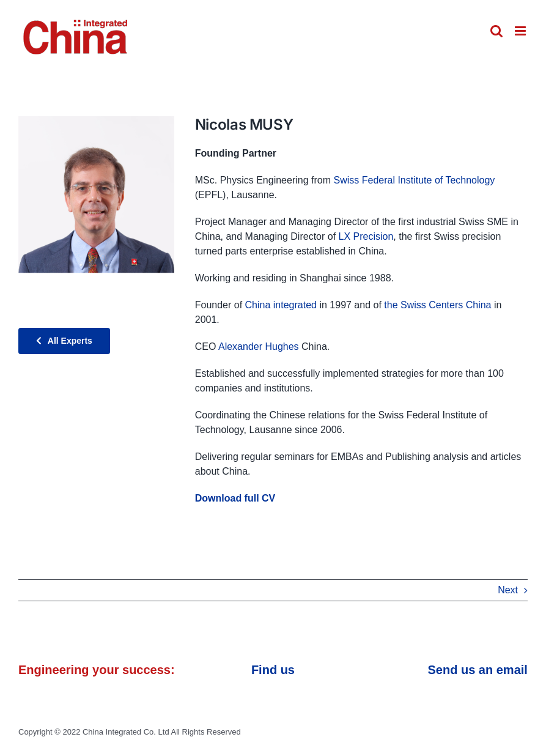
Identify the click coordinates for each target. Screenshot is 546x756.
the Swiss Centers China (437, 305)
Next (508, 590)
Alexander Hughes (259, 346)
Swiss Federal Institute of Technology (414, 180)
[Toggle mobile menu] (521, 31)
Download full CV (235, 498)
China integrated (281, 305)
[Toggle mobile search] (496, 31)
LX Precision (366, 236)
